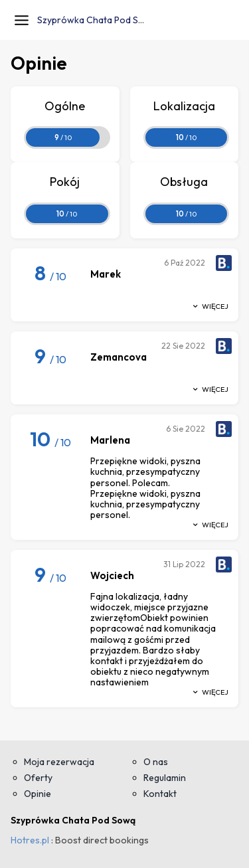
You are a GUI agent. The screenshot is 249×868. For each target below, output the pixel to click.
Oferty (38, 778)
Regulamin (165, 778)
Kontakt (160, 794)
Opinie (38, 794)
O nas (156, 762)
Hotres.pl (30, 840)
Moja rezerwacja (59, 762)
